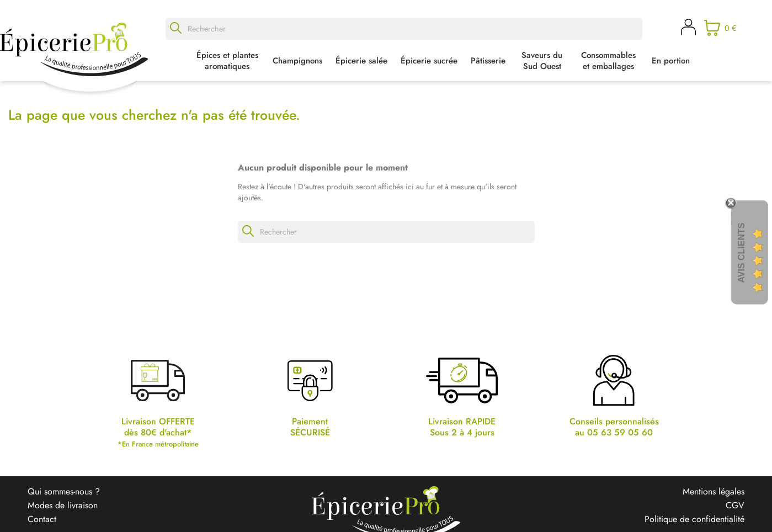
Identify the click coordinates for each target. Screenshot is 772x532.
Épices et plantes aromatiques (227, 61)
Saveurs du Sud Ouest (542, 61)
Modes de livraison (63, 505)
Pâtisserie (488, 61)
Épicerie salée (361, 61)
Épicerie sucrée (429, 61)
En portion (671, 61)
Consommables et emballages (608, 61)
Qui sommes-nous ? (64, 491)
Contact (42, 519)
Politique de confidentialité (694, 519)
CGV (735, 505)
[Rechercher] (404, 29)
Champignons (297, 61)
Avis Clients (741, 253)
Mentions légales (714, 491)
